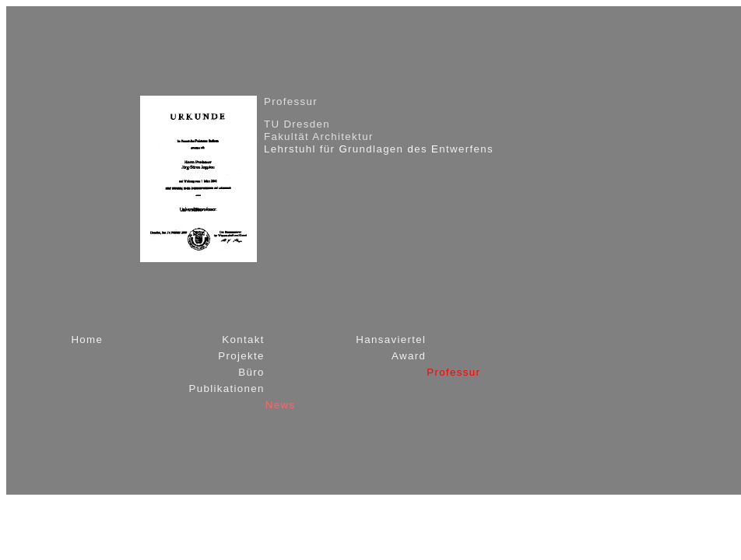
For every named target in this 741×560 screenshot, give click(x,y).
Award (409, 356)
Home (87, 339)
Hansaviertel (391, 339)
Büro (251, 372)
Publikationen (226, 388)
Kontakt (243, 339)
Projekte (241, 356)
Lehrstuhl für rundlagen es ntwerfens (379, 149)
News (281, 405)
